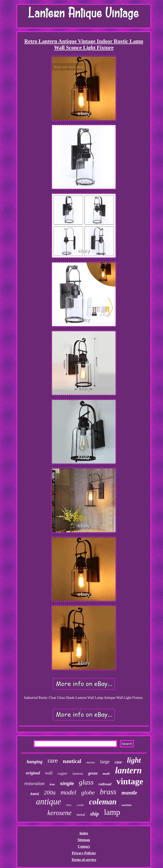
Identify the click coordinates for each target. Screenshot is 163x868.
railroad (105, 784)
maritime (127, 805)
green (93, 773)
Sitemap (84, 840)
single (67, 783)
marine (91, 762)
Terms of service (84, 860)
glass (86, 782)
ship (94, 814)
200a (50, 793)
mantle (129, 793)
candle (80, 805)
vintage (130, 781)
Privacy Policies (84, 853)
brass (108, 792)
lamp (112, 812)
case (118, 762)
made (106, 773)
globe (88, 792)
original (33, 773)
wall (49, 773)
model (68, 792)
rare (53, 761)
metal (81, 815)
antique (48, 802)
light (134, 760)
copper (63, 773)
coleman (103, 802)
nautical (72, 761)
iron (52, 784)
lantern (128, 770)
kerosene (60, 813)
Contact (84, 847)
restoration (34, 784)
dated (34, 794)
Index (84, 833)
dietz (69, 805)
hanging (35, 762)
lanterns (78, 773)
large (105, 762)
